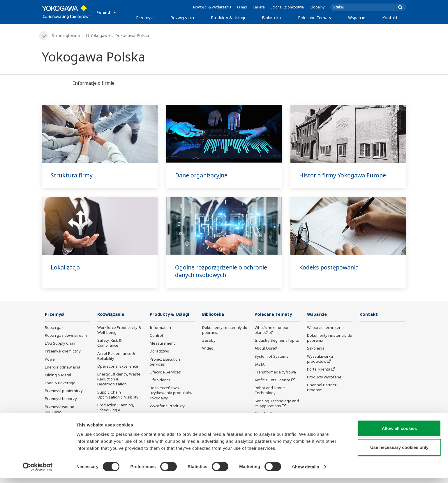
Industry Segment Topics (277, 341)
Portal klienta (319, 369)
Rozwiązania (182, 18)
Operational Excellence (118, 366)
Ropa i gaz (54, 328)
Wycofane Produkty (167, 406)
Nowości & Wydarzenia (212, 7)
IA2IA (260, 364)
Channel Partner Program (322, 388)
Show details (306, 471)
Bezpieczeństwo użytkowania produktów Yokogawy (171, 393)
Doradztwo (159, 352)
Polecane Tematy (315, 18)
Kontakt (390, 18)
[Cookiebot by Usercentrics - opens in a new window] (38, 472)
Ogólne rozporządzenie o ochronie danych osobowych (223, 271)
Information (160, 328)
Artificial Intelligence (272, 380)
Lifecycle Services (165, 372)
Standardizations (270, 414)
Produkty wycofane (324, 377)
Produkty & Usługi (228, 18)
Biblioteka (271, 18)
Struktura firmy (72, 175)
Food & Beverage (60, 383)
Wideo (208, 349)
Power (51, 359)
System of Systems (271, 357)
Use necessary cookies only (399, 452)
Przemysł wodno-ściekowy (60, 409)
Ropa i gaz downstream (66, 336)
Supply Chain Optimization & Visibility (118, 395)
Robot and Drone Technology (270, 391)
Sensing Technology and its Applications (277, 404)
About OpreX (266, 349)
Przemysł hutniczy (61, 399)
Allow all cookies (400, 433)
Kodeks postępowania (330, 267)
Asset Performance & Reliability (116, 356)
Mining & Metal (58, 375)
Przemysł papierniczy (64, 391)
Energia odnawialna (63, 367)
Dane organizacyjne (202, 175)
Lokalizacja (66, 267)
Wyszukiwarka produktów (320, 359)
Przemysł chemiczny (63, 352)
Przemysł (145, 18)
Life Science (160, 380)
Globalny (317, 7)
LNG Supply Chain (61, 344)
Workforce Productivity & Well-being (119, 330)
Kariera (259, 7)
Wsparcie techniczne (325, 328)
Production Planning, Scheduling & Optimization (116, 410)
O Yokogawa (98, 35)
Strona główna (66, 35)
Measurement (162, 344)
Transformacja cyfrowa (275, 372)
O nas (242, 7)
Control (156, 336)
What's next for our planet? (272, 330)
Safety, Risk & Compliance (109, 343)
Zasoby (209, 341)
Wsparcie (357, 18)
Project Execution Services (165, 362)
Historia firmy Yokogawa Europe (344, 175)
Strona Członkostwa (287, 7)
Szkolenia (316, 349)
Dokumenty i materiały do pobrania (225, 330)
